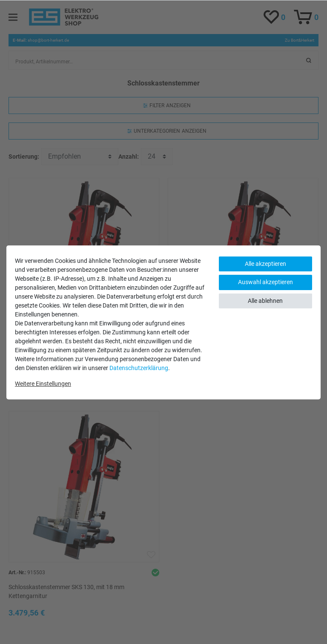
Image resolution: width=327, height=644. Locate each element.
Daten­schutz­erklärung (139, 368)
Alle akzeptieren (265, 264)
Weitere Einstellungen (43, 384)
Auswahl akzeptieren (265, 282)
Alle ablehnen (265, 301)
